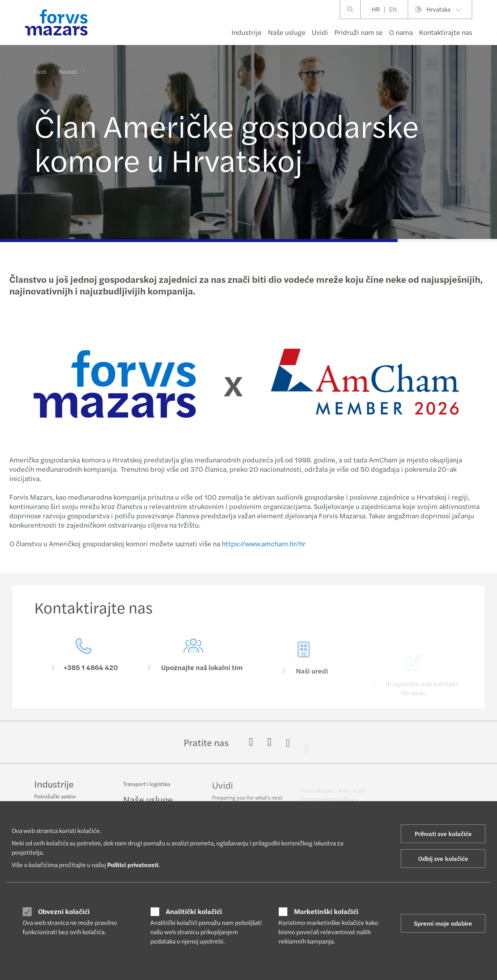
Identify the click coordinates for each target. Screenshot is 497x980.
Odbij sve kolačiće (443, 858)
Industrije (247, 32)
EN (393, 9)
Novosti (68, 68)
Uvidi (320, 32)
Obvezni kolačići (64, 911)
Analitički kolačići (194, 911)
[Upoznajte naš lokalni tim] (194, 671)
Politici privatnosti (133, 865)
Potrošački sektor (55, 797)
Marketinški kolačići (326, 911)
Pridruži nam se (359, 32)
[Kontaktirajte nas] (83, 661)
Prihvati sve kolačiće (443, 834)
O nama (401, 32)
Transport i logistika (147, 788)
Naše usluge (287, 32)
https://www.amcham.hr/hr (263, 543)
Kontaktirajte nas (446, 32)
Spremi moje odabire (443, 923)
